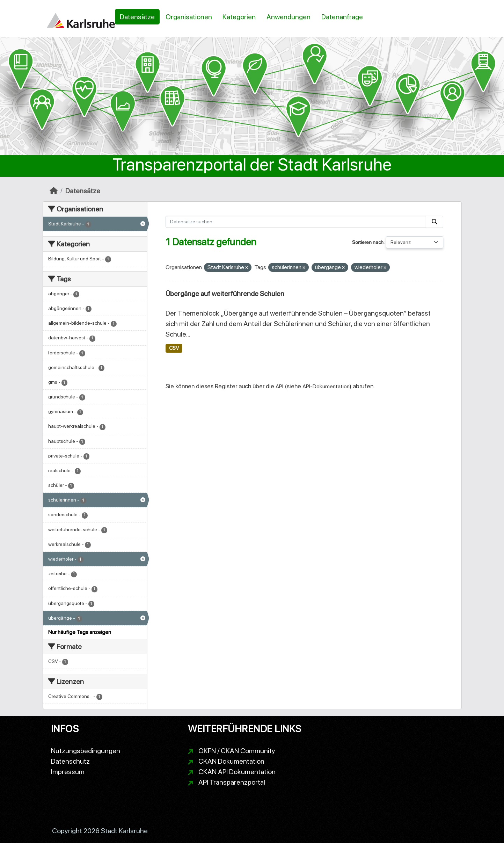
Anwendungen (288, 17)
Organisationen (189, 17)
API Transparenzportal (232, 782)
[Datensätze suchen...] (296, 222)
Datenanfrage (342, 17)
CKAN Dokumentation (231, 761)
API (279, 386)
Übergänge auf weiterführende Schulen (225, 294)
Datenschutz (70, 761)
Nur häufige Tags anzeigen (80, 632)
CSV (174, 348)
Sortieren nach (368, 242)
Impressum (68, 772)
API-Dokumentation (326, 386)
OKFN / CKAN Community (237, 751)
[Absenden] (434, 222)
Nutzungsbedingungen (86, 751)
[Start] (54, 191)
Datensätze (137, 17)
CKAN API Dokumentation (237, 772)
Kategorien (239, 17)
